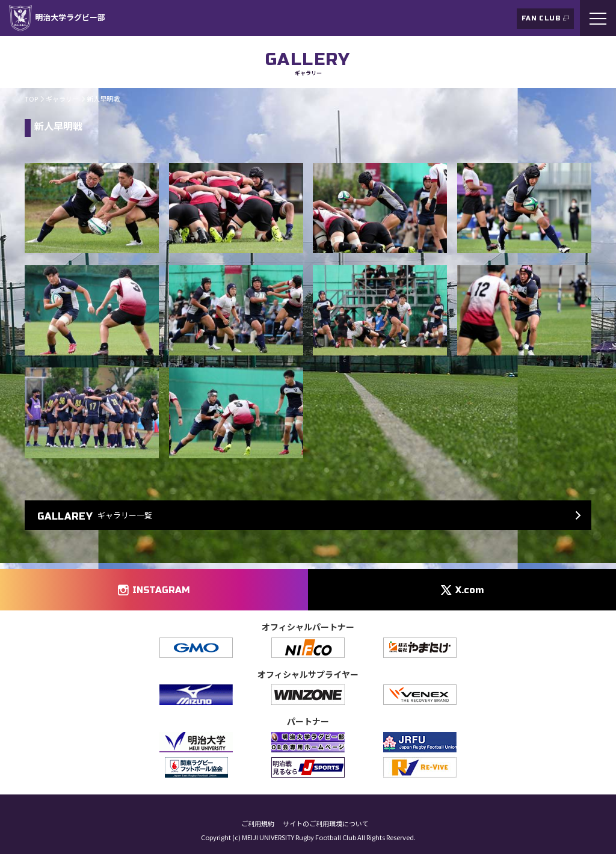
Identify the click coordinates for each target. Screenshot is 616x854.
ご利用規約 (258, 824)
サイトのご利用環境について (326, 824)
